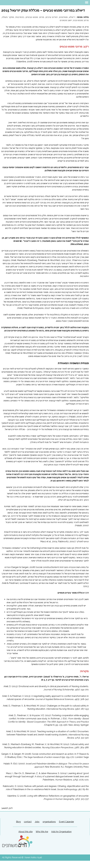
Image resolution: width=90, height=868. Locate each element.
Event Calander (66, 822)
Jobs (37, 822)
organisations (49, 822)
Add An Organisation (61, 832)
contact (28, 822)
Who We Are (42, 832)
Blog (18, 822)
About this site (25, 832)
